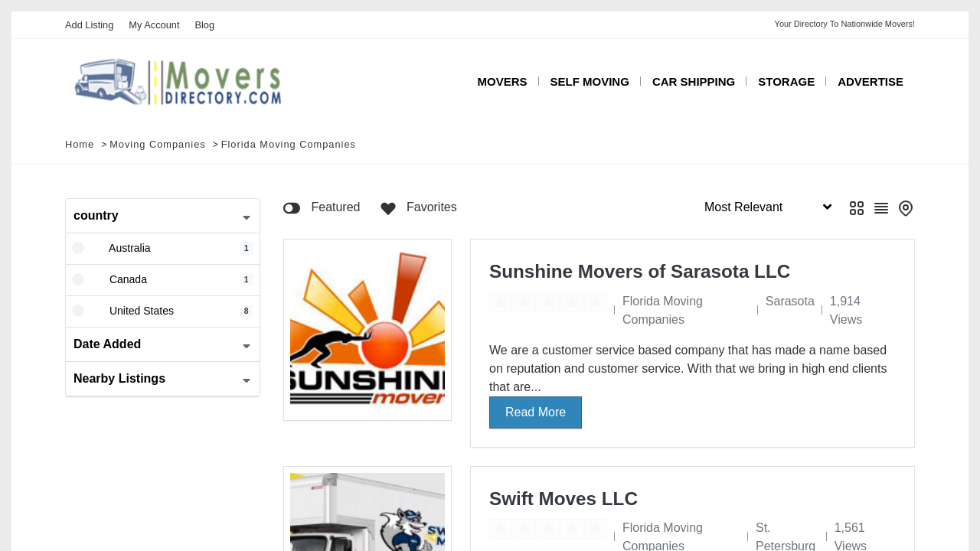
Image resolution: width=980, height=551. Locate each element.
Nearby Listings (119, 378)
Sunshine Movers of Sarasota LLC (640, 271)
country (96, 215)
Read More (536, 412)
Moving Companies (158, 144)
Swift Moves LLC (563, 499)
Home (80, 144)
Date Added (107, 344)
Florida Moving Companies (289, 144)
